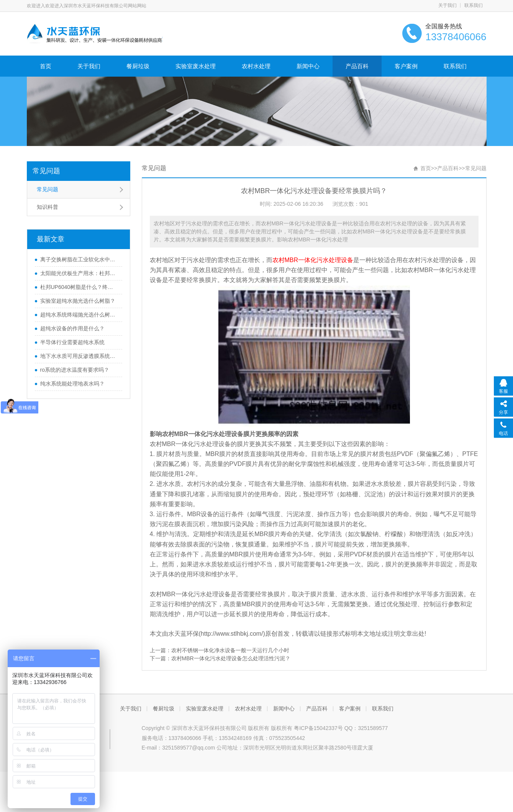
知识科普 (48, 207)
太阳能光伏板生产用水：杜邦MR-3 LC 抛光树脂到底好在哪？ (79, 273)
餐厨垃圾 (138, 66)
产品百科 (357, 66)
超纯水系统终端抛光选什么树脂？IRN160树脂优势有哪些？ (79, 315)
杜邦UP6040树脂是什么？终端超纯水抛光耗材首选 (79, 287)
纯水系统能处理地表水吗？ (72, 384)
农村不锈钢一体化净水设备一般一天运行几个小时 (230, 650)
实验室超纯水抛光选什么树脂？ (78, 301)
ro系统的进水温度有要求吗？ (75, 370)
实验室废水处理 (196, 66)
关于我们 (447, 5)
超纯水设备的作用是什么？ (72, 328)
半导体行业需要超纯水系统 (72, 342)
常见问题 (46, 171)
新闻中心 (308, 66)
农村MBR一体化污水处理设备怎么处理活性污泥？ (231, 658)
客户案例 (406, 66)
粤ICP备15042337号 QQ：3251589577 (341, 728)
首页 (46, 66)
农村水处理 (256, 66)
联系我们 (474, 5)
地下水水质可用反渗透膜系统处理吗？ (79, 356)
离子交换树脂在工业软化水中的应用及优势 (79, 259)
